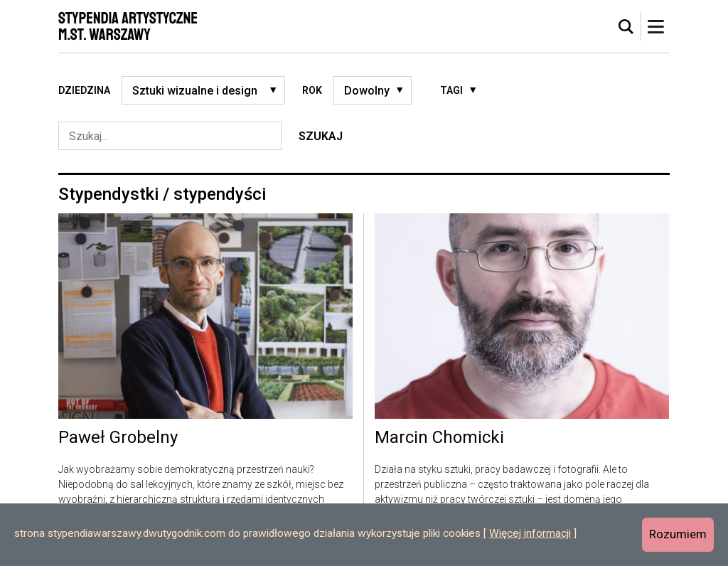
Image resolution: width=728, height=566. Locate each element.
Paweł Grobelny (118, 438)
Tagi (451, 90)
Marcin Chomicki (439, 438)
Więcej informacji (530, 533)
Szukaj (321, 136)
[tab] (626, 27)
